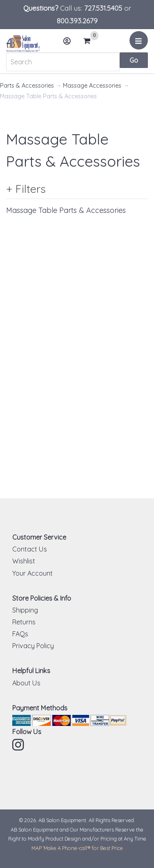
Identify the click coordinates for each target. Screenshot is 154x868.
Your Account (32, 573)
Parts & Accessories (27, 86)
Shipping (25, 610)
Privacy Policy (33, 646)
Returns (24, 622)
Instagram (19, 745)
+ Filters (26, 189)
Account (70, 44)
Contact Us (30, 549)
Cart (90, 41)
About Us (26, 683)
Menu (140, 43)
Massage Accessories (92, 86)
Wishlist (24, 561)
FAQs (20, 634)
